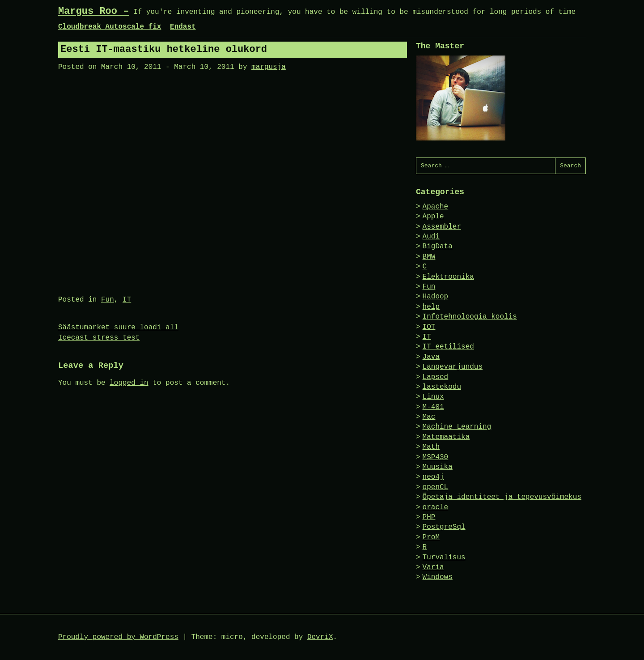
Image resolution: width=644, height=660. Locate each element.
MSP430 (436, 457)
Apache (436, 207)
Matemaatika (446, 437)
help (431, 307)
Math (431, 447)
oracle (436, 507)
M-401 (433, 407)
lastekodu (442, 387)
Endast (183, 27)
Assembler (442, 227)
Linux (433, 397)
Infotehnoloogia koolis (470, 317)
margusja (269, 67)
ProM (431, 537)
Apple (433, 217)
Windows (438, 577)
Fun (108, 300)
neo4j (433, 477)
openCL (436, 487)
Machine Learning (457, 427)
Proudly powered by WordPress (118, 637)
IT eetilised (448, 347)
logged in (129, 383)
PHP (429, 517)
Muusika (438, 467)
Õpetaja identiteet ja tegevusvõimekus (502, 497)
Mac (429, 417)
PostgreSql (444, 527)
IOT (429, 327)
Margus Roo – (93, 11)
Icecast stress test (99, 338)
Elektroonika (448, 277)
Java (431, 357)
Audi (431, 237)
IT (127, 300)
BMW (429, 257)
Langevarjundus (453, 367)
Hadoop (436, 297)
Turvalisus (444, 558)
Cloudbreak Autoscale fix (110, 27)
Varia (433, 567)
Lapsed (436, 377)
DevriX (320, 637)
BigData (438, 247)
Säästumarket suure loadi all (118, 328)
